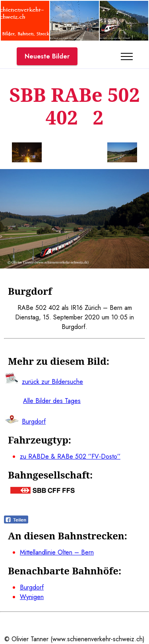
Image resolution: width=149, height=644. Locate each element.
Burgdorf (32, 587)
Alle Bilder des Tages (52, 401)
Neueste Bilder (47, 56)
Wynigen (32, 597)
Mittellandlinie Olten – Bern (57, 552)
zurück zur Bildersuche (52, 382)
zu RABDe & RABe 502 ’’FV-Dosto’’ (70, 456)
